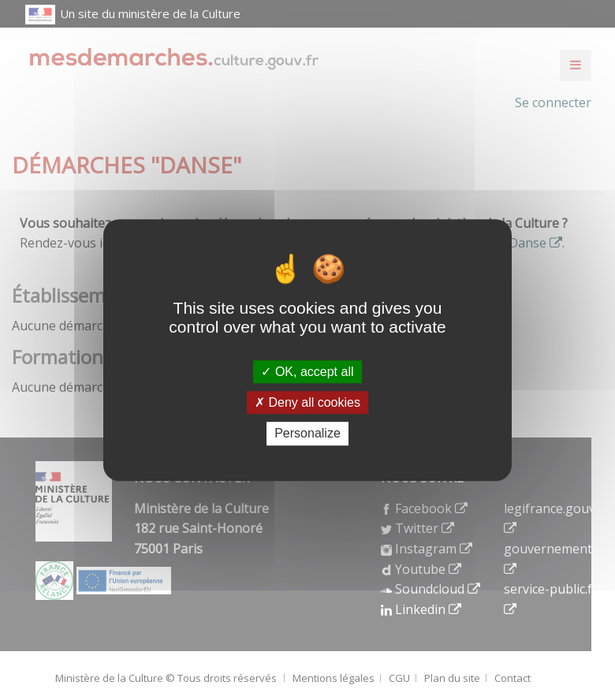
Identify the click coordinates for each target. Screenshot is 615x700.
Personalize (307, 434)
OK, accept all (307, 372)
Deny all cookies (307, 402)
